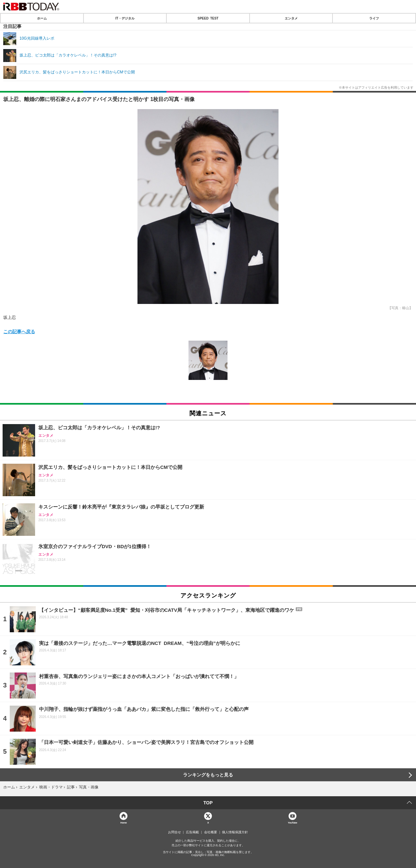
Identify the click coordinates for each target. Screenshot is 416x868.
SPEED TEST (208, 18)
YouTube (293, 822)
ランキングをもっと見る (208, 775)
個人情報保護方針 (235, 832)
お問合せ (175, 832)
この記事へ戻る (19, 331)
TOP (208, 803)
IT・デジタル (125, 18)
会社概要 (211, 832)
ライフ (374, 18)
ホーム (42, 18)
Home (123, 822)
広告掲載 (192, 832)
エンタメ (291, 18)
